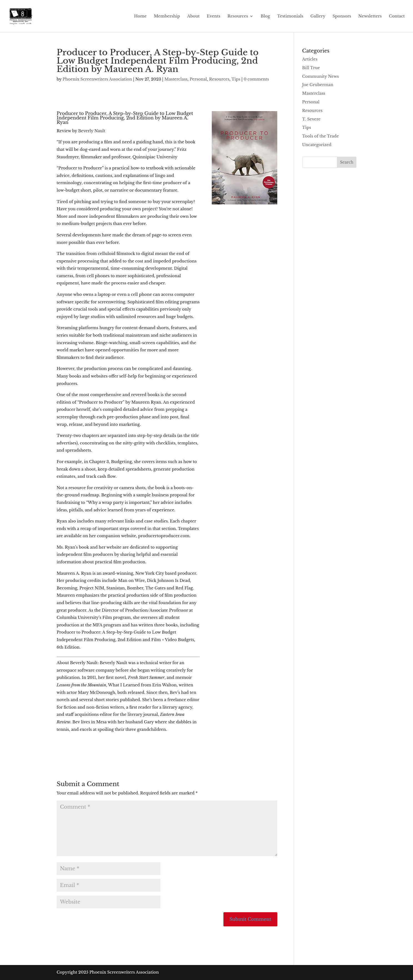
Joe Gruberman (318, 85)
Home (140, 16)
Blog (265, 16)
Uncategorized (317, 145)
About (193, 16)
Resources (238, 16)
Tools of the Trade (321, 136)
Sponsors (342, 16)
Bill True (311, 68)
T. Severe (311, 119)
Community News (321, 76)
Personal (198, 79)
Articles (310, 59)
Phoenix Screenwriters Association (97, 79)
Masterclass (176, 79)
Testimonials (290, 16)
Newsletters (370, 16)
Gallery (318, 16)
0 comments (256, 79)
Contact (397, 16)
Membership (167, 16)
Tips (236, 79)
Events (214, 16)
